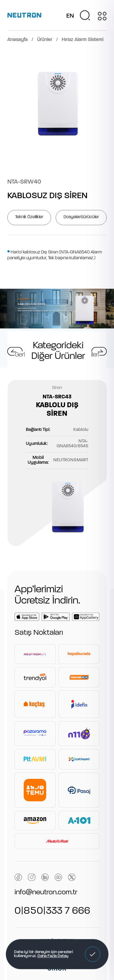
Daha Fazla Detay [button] (53, 956)
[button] (92, 954)
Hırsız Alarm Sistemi (83, 40)
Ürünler (45, 40)
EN (70, 16)
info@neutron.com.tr (46, 892)
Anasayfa (17, 40)
